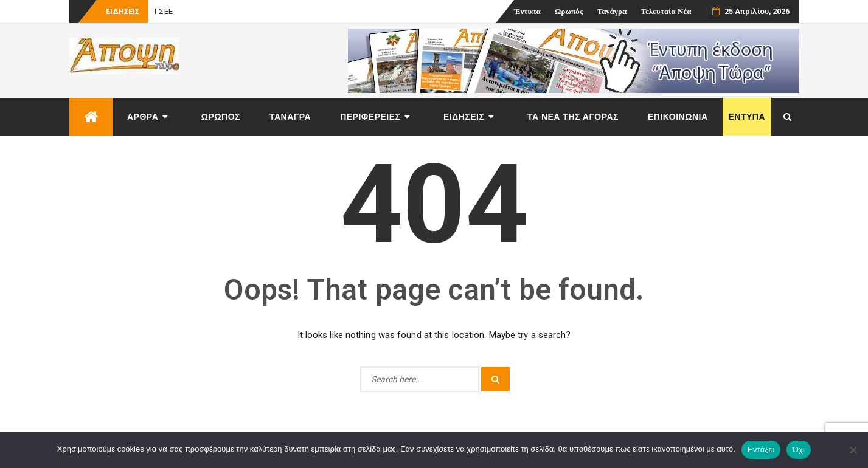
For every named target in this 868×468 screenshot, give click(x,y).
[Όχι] (853, 450)
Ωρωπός (569, 11)
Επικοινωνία (678, 117)
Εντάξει (761, 449)
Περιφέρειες (370, 117)
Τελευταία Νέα (666, 11)
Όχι (799, 449)
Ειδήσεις (464, 117)
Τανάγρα (612, 11)
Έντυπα (527, 11)
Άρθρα (143, 117)
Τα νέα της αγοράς (573, 117)
